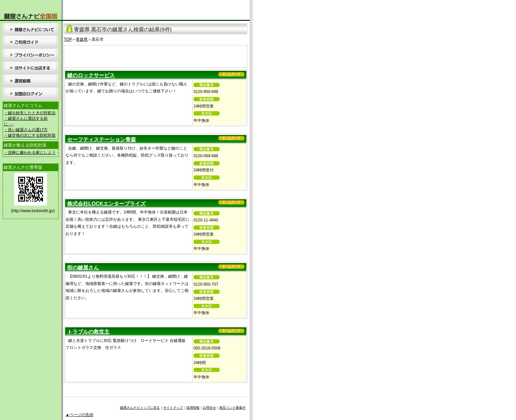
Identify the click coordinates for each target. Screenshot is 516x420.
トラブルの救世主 (88, 332)
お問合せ (209, 408)
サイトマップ (173, 408)
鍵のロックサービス (91, 75)
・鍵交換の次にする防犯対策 (30, 135)
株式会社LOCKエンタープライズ (106, 204)
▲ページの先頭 (79, 415)
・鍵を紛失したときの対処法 (30, 113)
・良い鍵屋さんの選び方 (26, 130)
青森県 (82, 39)
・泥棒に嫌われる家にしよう (30, 153)
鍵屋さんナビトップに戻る (140, 408)
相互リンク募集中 (233, 408)
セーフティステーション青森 (102, 140)
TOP (68, 39)
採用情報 (193, 408)
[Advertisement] (156, 55)
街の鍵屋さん (83, 268)
